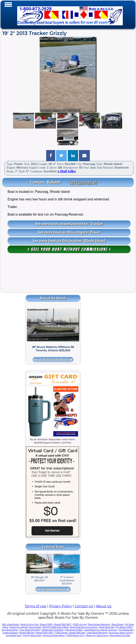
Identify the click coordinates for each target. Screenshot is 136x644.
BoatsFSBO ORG (45, 633)
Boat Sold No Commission (84, 627)
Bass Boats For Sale (120, 635)
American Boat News (54, 635)
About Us (103, 606)
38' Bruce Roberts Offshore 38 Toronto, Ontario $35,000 (53, 349)
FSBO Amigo (80, 624)
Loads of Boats (10, 633)
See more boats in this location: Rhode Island (69, 241)
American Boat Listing (121, 633)
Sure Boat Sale (14, 635)
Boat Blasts (118, 624)
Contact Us (84, 606)
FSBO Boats (61, 633)
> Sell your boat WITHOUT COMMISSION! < (69, 249)
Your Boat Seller (10, 630)
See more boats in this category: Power (69, 232)
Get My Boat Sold (32, 635)
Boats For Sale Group (97, 635)
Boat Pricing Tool (29, 624)
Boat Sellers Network (99, 624)
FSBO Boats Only (75, 635)
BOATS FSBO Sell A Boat (56, 627)
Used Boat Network (97, 633)
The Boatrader (126, 630)
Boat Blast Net (107, 627)
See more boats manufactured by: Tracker (69, 224)
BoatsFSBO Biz (77, 633)
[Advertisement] (68, 275)
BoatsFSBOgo (27, 633)
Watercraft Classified (52, 630)
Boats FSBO (46, 624)
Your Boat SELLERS (30, 630)
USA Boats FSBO (74, 630)
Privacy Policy (61, 606)
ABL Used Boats (10, 624)
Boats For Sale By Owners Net (25, 627)
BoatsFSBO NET (63, 624)
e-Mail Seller (67, 171)
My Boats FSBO (124, 627)
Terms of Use (35, 606)
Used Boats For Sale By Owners (101, 630)
